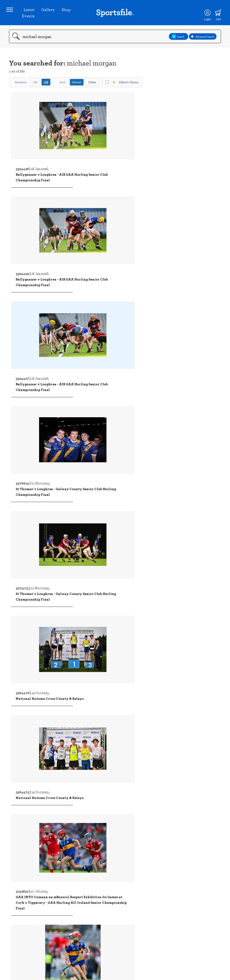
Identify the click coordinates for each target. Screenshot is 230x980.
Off (46, 88)
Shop (67, 12)
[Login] (203, 15)
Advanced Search (203, 42)
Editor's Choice (122, 88)
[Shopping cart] (215, 15)
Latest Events (30, 15)
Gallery (49, 12)
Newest (77, 87)
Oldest (92, 87)
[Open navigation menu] (12, 12)
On (35, 87)
